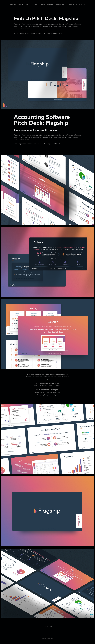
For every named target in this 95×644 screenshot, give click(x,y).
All (27, 4)
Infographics (59, 4)
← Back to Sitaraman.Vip (16, 4)
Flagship (17, 135)
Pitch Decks (34, 4)
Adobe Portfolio (50, 638)
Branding (50, 4)
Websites (42, 4)
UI (66, 4)
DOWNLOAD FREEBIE (40, 386)
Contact (72, 4)
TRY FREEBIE (38, 392)
